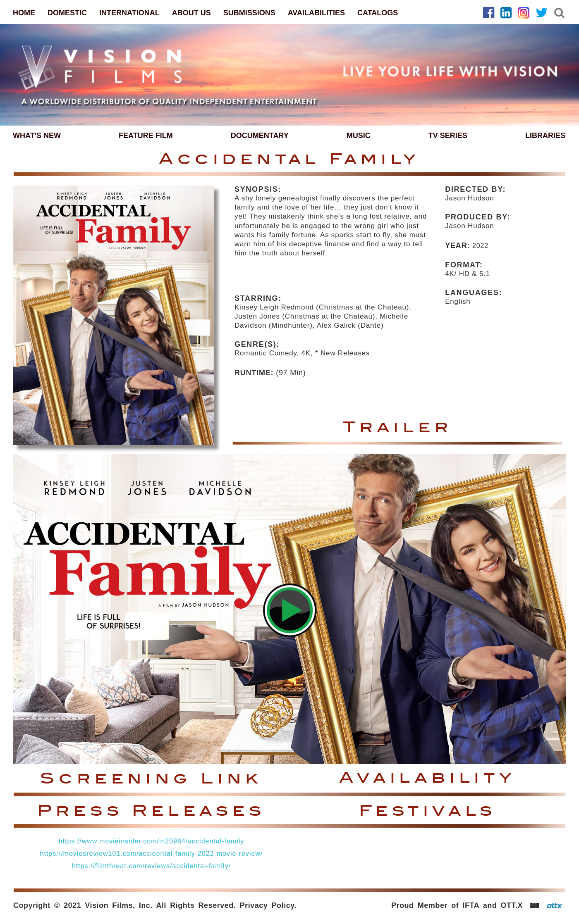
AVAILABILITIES (316, 13)
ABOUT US (191, 13)
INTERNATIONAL (129, 13)
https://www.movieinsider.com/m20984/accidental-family (152, 841)
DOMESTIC (67, 13)
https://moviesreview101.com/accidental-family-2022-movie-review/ (152, 854)
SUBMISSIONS (249, 13)
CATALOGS (378, 13)
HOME (24, 13)
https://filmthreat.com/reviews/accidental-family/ (151, 866)
